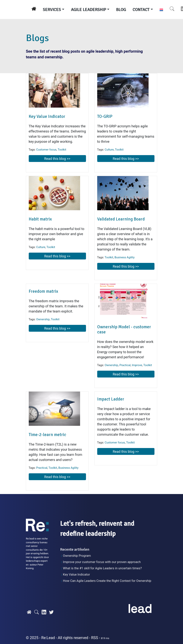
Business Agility (125, 257)
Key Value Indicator (76, 575)
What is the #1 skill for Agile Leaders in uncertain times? (102, 568)
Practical (125, 365)
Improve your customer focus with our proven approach (102, 562)
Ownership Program (77, 556)
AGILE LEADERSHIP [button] (89, 10)
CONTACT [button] (141, 10)
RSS (95, 638)
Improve (137, 365)
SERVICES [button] (52, 10)
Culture (109, 150)
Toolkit (62, 150)
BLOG (121, 10)
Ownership (43, 319)
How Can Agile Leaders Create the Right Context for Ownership (107, 581)
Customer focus (46, 150)
